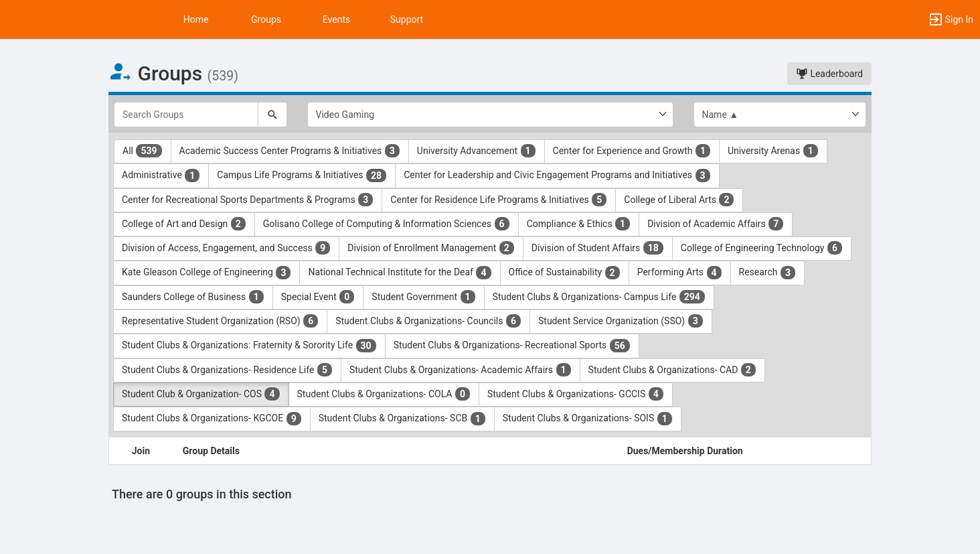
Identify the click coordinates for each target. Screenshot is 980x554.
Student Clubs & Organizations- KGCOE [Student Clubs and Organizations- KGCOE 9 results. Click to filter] (212, 419)
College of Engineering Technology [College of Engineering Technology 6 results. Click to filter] (762, 248)
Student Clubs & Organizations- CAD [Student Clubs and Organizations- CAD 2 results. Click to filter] (672, 370)
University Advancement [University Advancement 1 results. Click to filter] (477, 151)
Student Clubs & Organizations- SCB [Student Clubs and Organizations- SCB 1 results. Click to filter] (402, 419)
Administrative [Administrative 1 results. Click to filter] (161, 176)
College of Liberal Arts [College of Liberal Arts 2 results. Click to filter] (679, 200)
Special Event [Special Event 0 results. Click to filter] (318, 297)
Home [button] (196, 19)
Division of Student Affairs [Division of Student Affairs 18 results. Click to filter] (598, 248)
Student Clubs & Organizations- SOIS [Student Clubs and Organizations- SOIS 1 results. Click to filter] (588, 419)
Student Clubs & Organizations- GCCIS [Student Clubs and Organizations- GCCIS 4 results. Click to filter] (576, 394)
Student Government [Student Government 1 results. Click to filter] (423, 297)
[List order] (780, 115)
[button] (951, 19)
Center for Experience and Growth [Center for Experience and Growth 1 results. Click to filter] (632, 151)
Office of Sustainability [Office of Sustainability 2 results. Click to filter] (565, 273)
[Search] (272, 115)
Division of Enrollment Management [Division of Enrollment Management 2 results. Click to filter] (431, 248)
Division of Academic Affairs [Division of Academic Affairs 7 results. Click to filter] (716, 224)
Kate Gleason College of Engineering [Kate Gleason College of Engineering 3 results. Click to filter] (207, 273)
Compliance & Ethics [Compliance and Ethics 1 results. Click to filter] (579, 224)
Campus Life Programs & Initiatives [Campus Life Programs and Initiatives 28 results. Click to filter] (302, 176)
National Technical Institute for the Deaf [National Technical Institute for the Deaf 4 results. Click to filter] (400, 273)
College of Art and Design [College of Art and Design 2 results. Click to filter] (184, 224)
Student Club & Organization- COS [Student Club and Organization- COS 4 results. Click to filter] (201, 394)
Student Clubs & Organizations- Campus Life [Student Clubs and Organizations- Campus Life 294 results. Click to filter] (599, 297)
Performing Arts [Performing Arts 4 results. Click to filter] (680, 273)
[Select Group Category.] (490, 115)
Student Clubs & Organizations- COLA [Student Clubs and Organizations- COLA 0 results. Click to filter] (384, 394)
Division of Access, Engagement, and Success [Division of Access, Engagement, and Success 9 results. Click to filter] (226, 248)
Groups (266, 19)
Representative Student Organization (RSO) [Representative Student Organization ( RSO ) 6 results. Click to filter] (220, 321)
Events (336, 19)
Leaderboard (829, 74)
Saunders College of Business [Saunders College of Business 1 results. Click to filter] (193, 297)
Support (407, 19)
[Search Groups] (186, 115)
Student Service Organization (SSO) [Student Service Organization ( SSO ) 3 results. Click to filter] (621, 321)
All (143, 151)
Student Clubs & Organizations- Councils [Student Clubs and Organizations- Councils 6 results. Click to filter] (428, 321)
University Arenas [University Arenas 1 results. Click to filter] (773, 151)
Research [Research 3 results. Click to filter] (768, 273)
